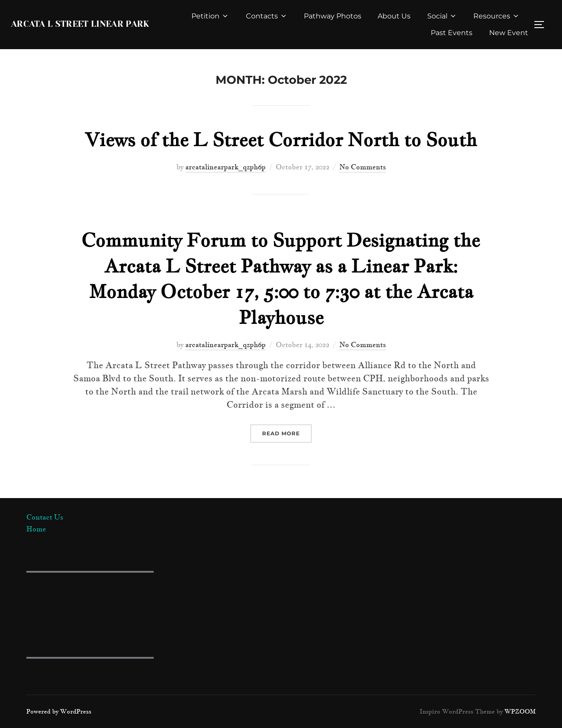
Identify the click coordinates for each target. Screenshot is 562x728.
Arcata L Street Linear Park (80, 25)
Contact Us (45, 517)
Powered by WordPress (59, 711)
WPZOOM (520, 711)
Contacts (266, 16)
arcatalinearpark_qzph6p (225, 167)
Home (36, 529)
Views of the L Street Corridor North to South (281, 140)
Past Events (452, 33)
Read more (287, 433)
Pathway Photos (332, 16)
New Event (509, 33)
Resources (497, 16)
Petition (210, 16)
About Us (394, 16)
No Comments (363, 167)
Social (442, 16)
